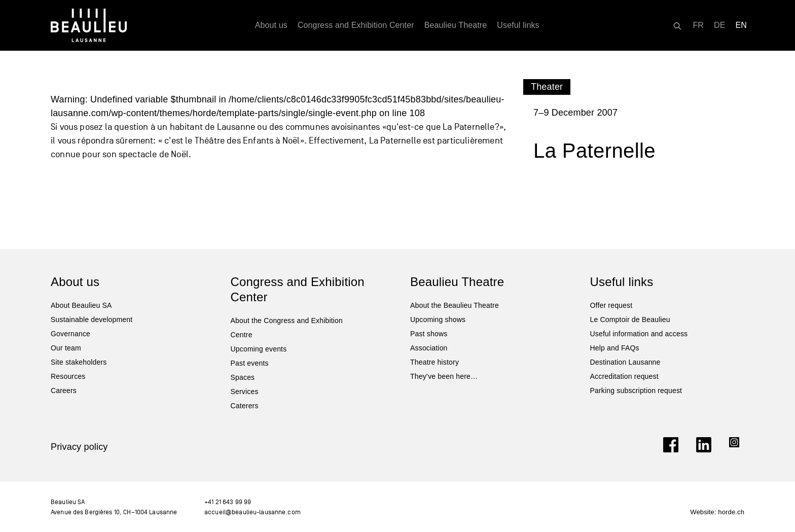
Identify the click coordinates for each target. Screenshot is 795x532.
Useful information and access (639, 334)
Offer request (611, 305)
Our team (66, 348)
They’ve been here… (444, 376)
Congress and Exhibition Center (356, 25)
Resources (68, 376)
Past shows (429, 334)
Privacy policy (79, 447)
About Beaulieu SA (81, 305)
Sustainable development (92, 320)
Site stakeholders (79, 362)
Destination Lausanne (625, 362)
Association (429, 348)
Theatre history (435, 362)
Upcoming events (259, 349)
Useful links (518, 25)
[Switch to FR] (698, 25)
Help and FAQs (615, 348)
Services (245, 392)
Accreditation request (624, 376)
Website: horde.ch (717, 512)
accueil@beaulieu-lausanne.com (252, 512)
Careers (64, 391)
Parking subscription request (636, 391)
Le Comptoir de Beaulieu (630, 320)
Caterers (245, 406)
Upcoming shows (438, 320)
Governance (70, 334)
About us (271, 25)
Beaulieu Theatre (456, 25)
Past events (250, 363)
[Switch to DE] (720, 25)
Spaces (243, 377)
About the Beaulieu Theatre (455, 305)
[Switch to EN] (742, 25)
